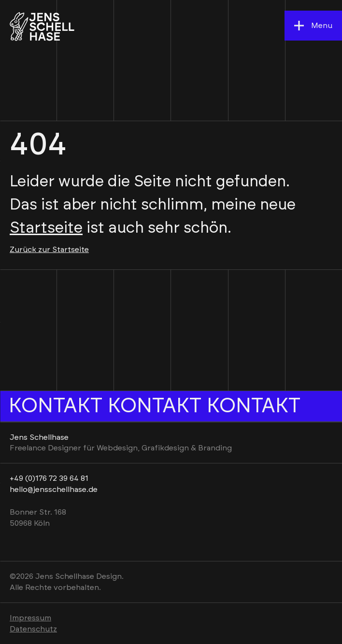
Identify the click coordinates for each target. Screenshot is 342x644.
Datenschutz (33, 629)
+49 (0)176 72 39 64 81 (49, 478)
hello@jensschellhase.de (54, 490)
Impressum (30, 618)
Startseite (46, 228)
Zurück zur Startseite (49, 250)
